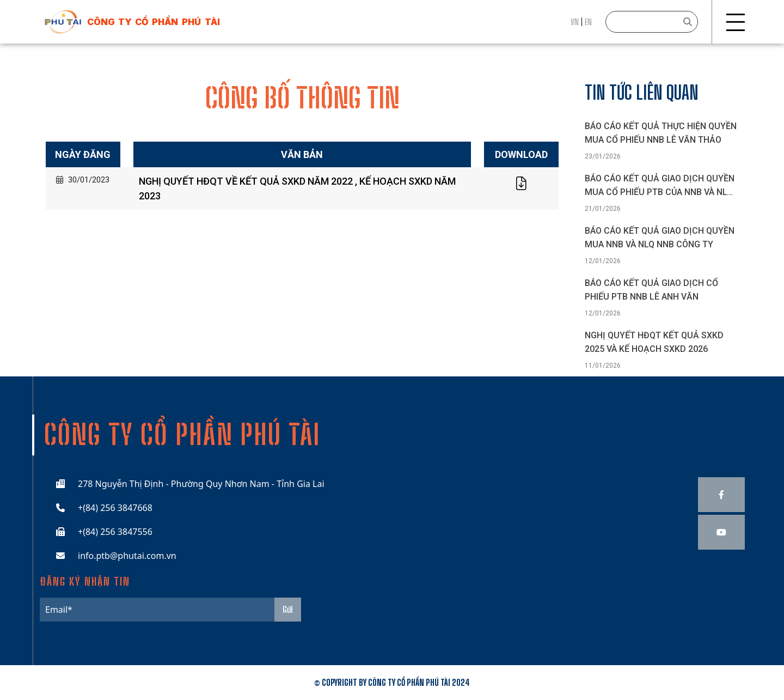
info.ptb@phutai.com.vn (127, 556)
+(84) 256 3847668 (115, 508)
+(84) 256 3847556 (115, 532)
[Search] (652, 22)
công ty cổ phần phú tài (154, 22)
